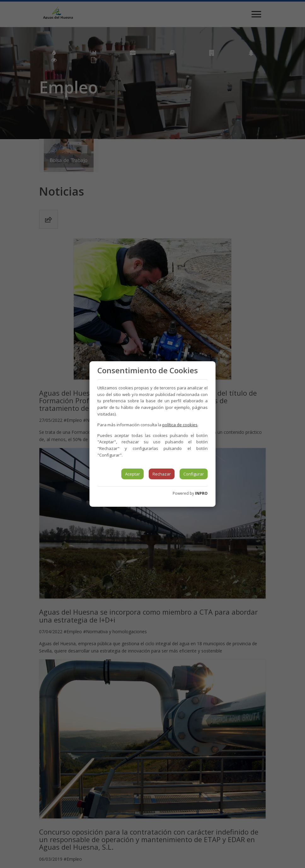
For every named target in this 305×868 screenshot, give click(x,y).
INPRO (201, 493)
